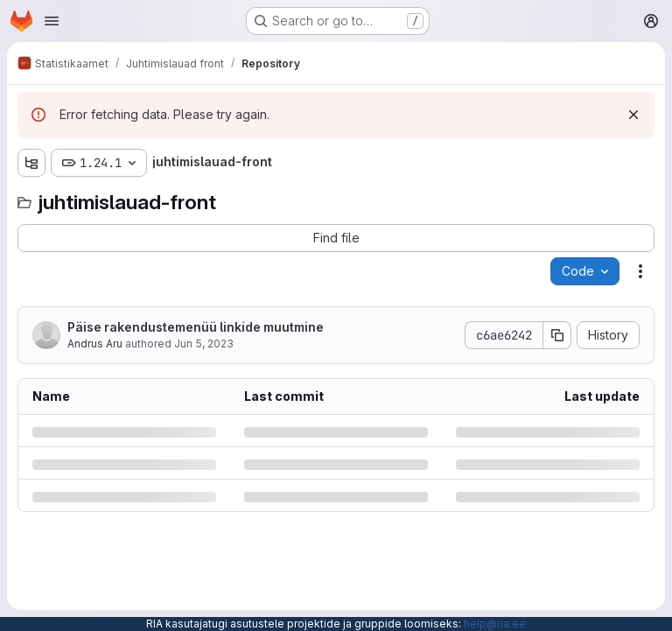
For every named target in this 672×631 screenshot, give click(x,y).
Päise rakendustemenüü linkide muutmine (196, 327)
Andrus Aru (95, 344)
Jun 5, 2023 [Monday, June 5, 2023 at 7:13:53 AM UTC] (204, 344)
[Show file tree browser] (31, 163)
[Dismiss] (633, 115)
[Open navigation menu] (52, 21)
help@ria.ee (495, 624)
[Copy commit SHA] (557, 335)
